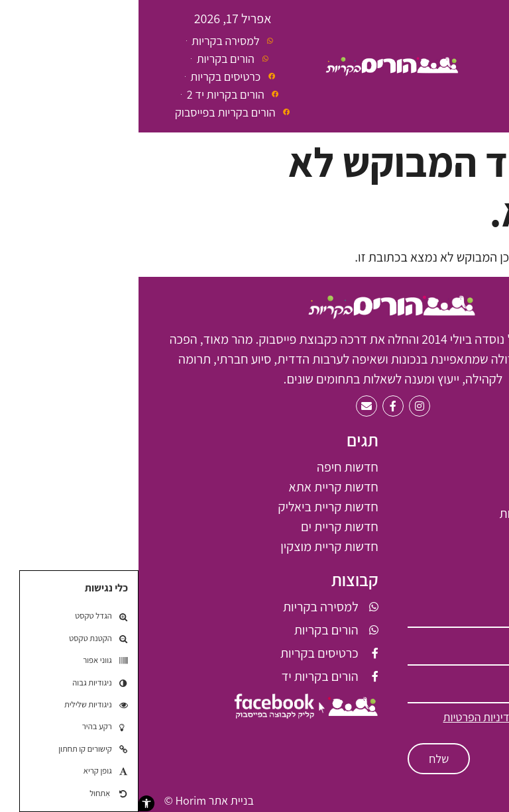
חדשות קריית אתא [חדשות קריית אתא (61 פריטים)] (195, 487)
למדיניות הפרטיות (344, 717)
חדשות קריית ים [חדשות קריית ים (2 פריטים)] (201, 527)
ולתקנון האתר (430, 730)
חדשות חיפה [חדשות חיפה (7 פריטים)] (209, 467)
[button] (8, 803)
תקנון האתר (457, 800)
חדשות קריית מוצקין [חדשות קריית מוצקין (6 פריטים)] (191, 546)
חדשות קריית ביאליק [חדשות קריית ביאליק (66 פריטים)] (189, 507)
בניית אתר (93, 800)
